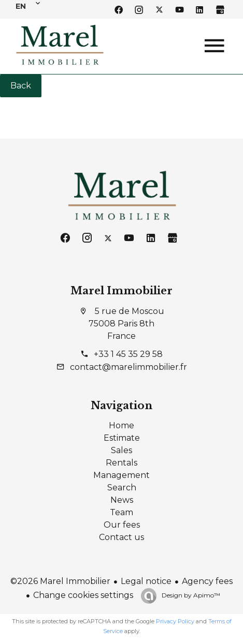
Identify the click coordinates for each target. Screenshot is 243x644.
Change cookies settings (83, 595)
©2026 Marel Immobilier (60, 581)
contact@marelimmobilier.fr (128, 367)
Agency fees (207, 581)
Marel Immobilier (121, 291)
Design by (190, 595)
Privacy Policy (175, 621)
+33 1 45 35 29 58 (128, 354)
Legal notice (146, 581)
